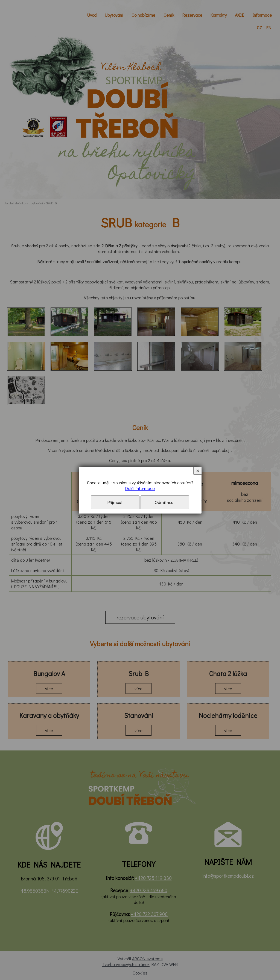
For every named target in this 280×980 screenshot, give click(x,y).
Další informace (140, 488)
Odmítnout (165, 502)
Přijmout (115, 502)
